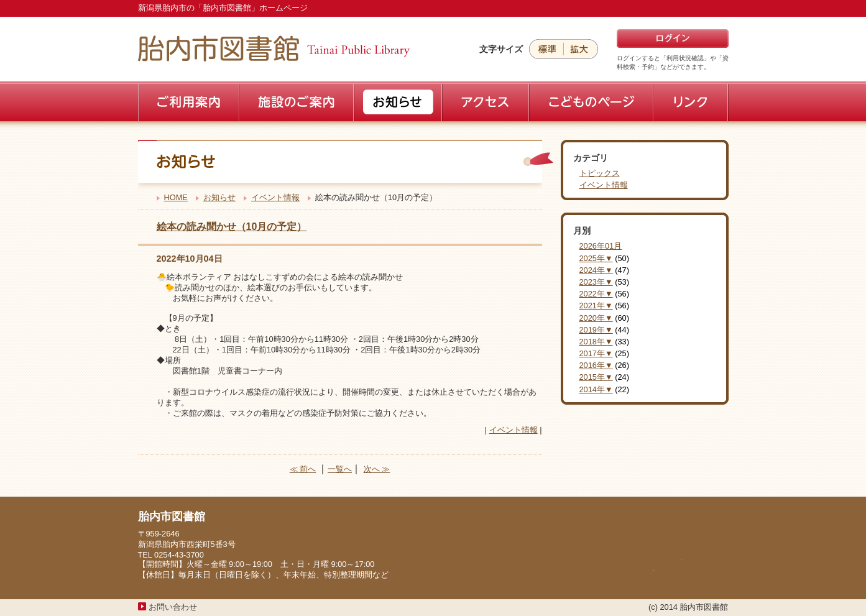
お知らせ (219, 197)
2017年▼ (596, 353)
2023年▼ (596, 282)
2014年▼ (596, 389)
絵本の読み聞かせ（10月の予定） (232, 227)
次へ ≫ (377, 469)
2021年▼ (596, 306)
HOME (176, 197)
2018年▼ (596, 342)
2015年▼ (596, 377)
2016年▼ (596, 365)
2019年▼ (596, 330)
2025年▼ (596, 258)
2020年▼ (596, 318)
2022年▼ (596, 294)
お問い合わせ (173, 607)
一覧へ (340, 469)
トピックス (600, 173)
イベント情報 (275, 197)
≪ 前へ (303, 469)
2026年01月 (601, 246)
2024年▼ (596, 270)
